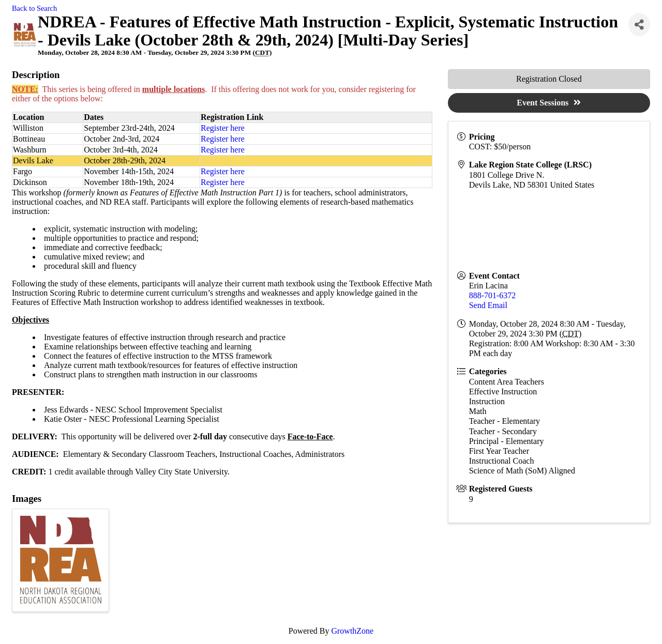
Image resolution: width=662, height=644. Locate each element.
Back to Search (34, 8)
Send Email (488, 305)
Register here (223, 128)
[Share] (639, 25)
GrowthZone (352, 631)
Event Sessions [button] (549, 103)
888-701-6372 (493, 295)
